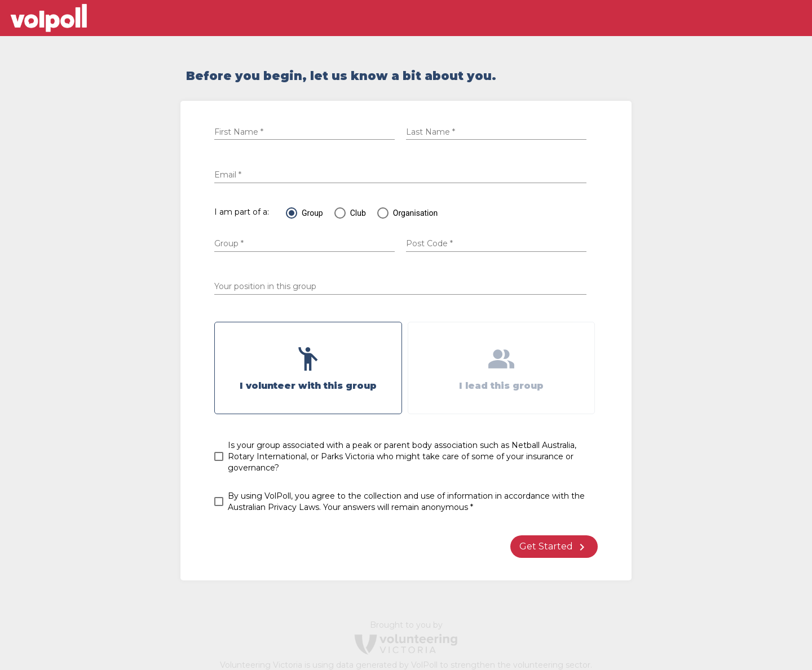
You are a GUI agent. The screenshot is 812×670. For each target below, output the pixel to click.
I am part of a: (242, 212)
